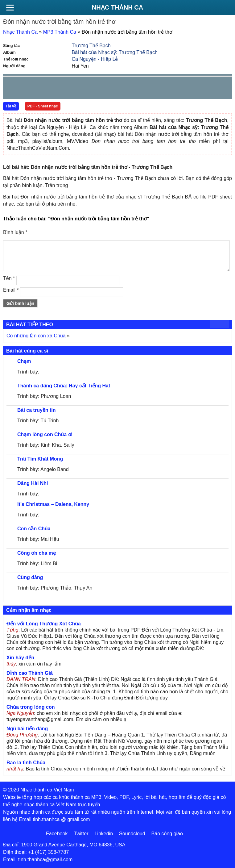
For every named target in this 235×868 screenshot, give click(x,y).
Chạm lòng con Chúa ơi (45, 434)
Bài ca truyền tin (37, 410)
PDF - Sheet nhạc (43, 106)
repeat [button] (63, 89)
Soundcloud (132, 834)
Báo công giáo (167, 834)
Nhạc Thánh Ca (117, 7)
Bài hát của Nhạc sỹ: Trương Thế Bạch (115, 52)
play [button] (27, 88)
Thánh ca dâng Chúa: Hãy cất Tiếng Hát (64, 386)
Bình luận (15, 232)
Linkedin (104, 834)
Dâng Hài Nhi (33, 483)
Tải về (11, 106)
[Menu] (10, 7)
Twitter (81, 834)
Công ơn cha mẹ (37, 553)
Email (11, 290)
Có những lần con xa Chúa (36, 336)
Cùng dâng (30, 577)
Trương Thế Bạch (91, 46)
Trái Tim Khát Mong (40, 459)
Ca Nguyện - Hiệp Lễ (95, 59)
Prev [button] (11, 89)
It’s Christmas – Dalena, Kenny (53, 504)
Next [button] (43, 89)
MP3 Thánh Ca (60, 32)
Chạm (24, 361)
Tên (9, 278)
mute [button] (191, 88)
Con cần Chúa (34, 529)
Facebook (57, 834)
